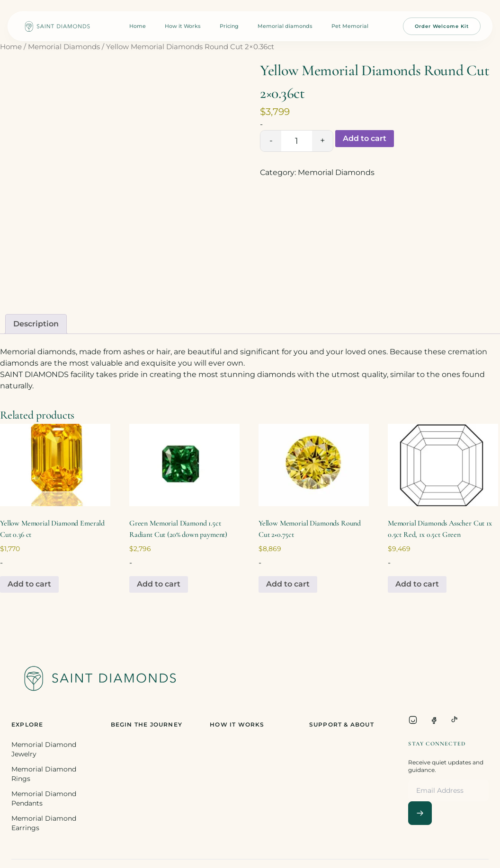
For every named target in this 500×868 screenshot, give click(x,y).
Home (138, 26)
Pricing (229, 26)
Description (36, 324)
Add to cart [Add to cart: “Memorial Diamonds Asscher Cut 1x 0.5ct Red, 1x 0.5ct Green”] (417, 584)
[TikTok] (455, 720)
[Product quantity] (297, 141)
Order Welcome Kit (442, 26)
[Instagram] (413, 720)
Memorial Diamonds (64, 47)
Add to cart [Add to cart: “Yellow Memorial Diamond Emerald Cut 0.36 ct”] (29, 584)
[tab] (36, 324)
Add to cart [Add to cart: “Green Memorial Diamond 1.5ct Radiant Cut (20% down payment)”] (159, 584)
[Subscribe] (420, 813)
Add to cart (365, 138)
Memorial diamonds (285, 26)
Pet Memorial (350, 26)
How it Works (183, 26)
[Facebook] (434, 720)
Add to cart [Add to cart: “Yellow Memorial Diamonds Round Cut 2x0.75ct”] (288, 584)
